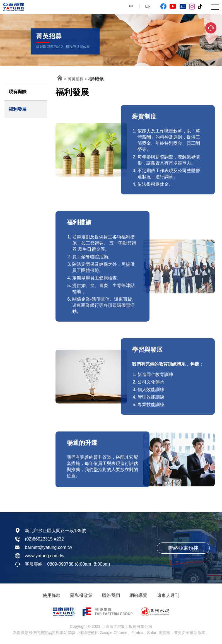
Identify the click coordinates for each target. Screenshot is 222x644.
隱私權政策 (81, 595)
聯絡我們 (111, 595)
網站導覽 (138, 595)
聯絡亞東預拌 (183, 548)
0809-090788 (60, 564)
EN (148, 6)
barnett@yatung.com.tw (48, 547)
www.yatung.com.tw (44, 556)
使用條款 (52, 595)
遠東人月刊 (168, 595)
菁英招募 (76, 79)
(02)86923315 (39, 539)
